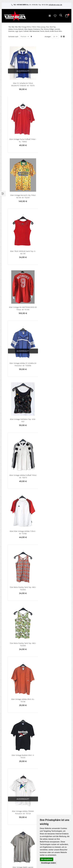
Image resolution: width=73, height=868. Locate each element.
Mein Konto (8, 804)
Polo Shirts (14, 729)
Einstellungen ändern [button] (49, 863)
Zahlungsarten (9, 848)
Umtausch (7, 854)
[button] (55, 16)
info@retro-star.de (55, 5)
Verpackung (8, 851)
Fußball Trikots (16, 736)
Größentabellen (9, 842)
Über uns (7, 836)
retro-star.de (10, 823)
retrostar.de (10, 828)
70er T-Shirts (15, 725)
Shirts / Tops (15, 733)
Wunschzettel (8, 810)
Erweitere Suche (9, 813)
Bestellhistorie (9, 807)
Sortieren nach (13, 37)
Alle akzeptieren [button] (47, 859)
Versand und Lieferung (11, 845)
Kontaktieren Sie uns (11, 839)
